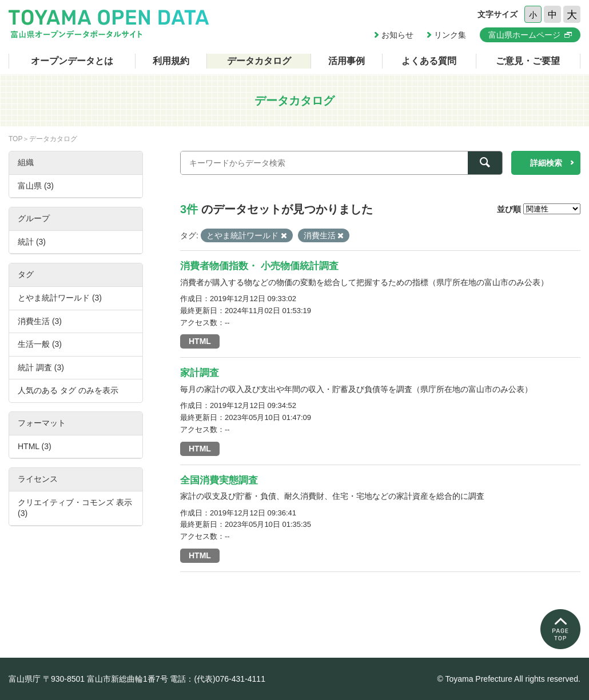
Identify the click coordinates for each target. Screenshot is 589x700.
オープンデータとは (72, 61)
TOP (15, 139)
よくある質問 (429, 61)
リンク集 (450, 35)
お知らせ (397, 35)
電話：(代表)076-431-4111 (218, 679)
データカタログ (259, 61)
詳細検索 (546, 163)
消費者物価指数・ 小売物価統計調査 (259, 266)
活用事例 (347, 61)
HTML (200, 341)
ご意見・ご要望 (528, 61)
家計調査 (200, 373)
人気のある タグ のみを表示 (68, 390)
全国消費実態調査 (219, 480)
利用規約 (171, 61)
